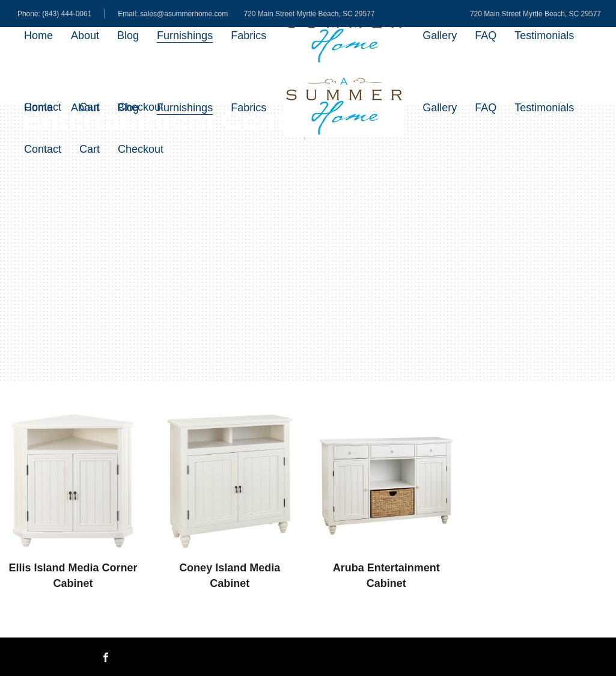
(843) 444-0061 (67, 14)
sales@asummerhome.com (184, 14)
